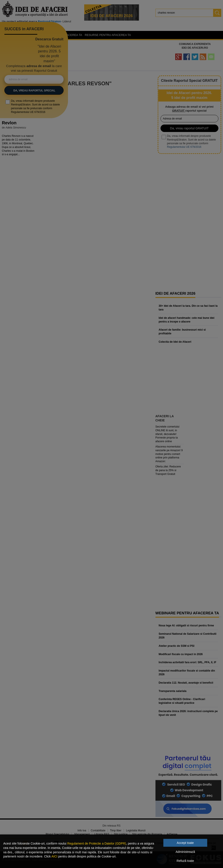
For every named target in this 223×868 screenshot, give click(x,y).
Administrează (185, 852)
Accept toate (185, 843)
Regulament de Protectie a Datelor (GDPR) (97, 843)
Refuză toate (185, 861)
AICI (54, 856)
